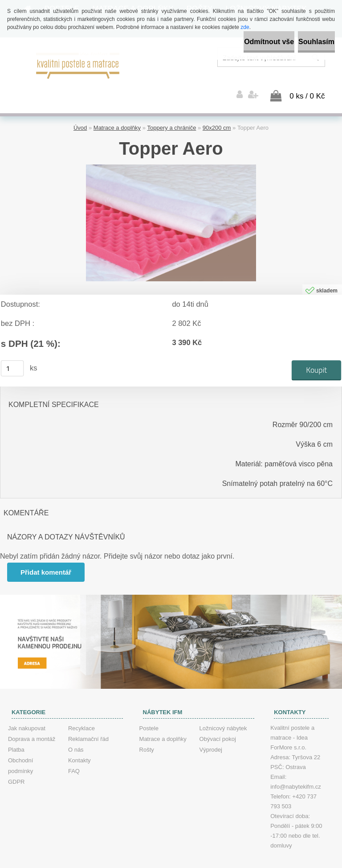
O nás (76, 734)
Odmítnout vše (237, 42)
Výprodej (211, 734)
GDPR (16, 766)
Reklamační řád (88, 723)
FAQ (74, 755)
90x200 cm (217, 113)
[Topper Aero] (171, 152)
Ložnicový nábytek (223, 713)
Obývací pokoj (218, 723)
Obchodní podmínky (20, 750)
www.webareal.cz (201, 860)
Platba (16, 734)
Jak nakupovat (27, 713)
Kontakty (79, 745)
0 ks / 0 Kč (307, 80)
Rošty (147, 734)
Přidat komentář (49, 557)
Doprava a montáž (32, 723)
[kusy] (12, 353)
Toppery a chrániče (172, 113)
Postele (149, 713)
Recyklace (81, 713)
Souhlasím (306, 42)
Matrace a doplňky (117, 113)
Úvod (80, 113)
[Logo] (78, 65)
